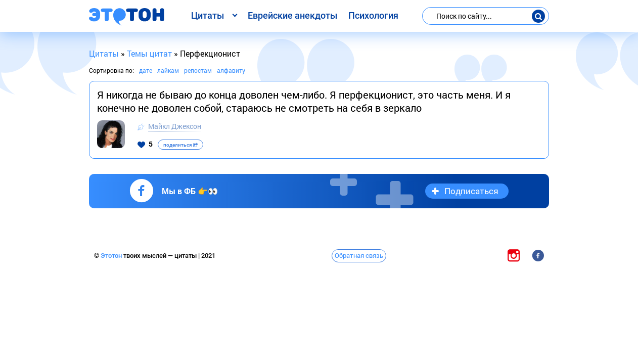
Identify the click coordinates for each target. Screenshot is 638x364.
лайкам (168, 70)
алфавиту (231, 70)
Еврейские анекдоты (292, 15)
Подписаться (471, 191)
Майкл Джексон (175, 126)
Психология (373, 15)
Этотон (112, 256)
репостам (198, 70)
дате (146, 70)
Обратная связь (359, 255)
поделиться (180, 145)
